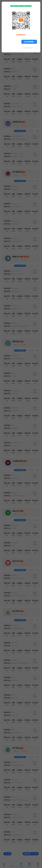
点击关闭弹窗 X (29, 42)
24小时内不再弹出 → (29, 48)
